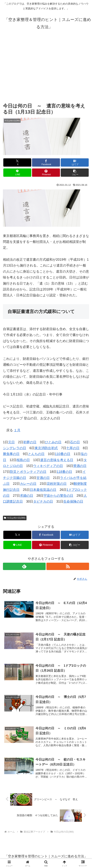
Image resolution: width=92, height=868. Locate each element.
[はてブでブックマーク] (75, 162)
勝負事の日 (11, 454)
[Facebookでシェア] (46, 162)
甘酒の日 (43, 478)
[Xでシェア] (17, 162)
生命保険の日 (73, 502)
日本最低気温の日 (43, 490)
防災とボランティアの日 (28, 472)
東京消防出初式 (46, 448)
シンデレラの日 (15, 448)
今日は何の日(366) (15, 518)
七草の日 (73, 448)
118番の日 (64, 472)
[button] (75, 173)
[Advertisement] (46, 66)
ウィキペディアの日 (48, 466)
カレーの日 (28, 484)
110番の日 (63, 454)
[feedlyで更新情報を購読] (24, 566)
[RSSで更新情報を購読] (68, 566)
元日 (11, 442)
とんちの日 (36, 454)
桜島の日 (23, 460)
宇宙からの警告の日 (58, 496)
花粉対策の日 (57, 484)
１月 (17, 430)
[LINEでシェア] (17, 173)
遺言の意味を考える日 (57, 460)
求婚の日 (26, 496)
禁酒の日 (80, 466)
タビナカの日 (43, 502)
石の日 (75, 442)
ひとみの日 (53, 442)
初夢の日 (30, 442)
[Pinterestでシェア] (46, 173)
